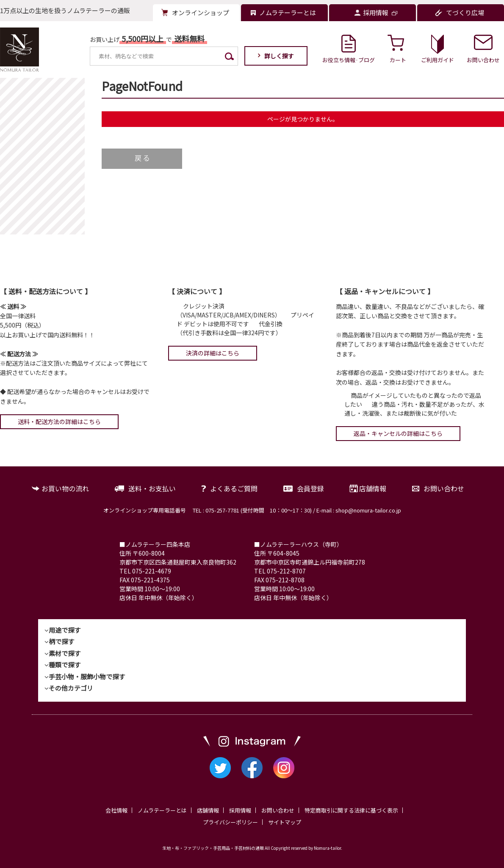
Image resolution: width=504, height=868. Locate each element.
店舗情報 (373, 488)
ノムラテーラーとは (162, 810)
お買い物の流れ (65, 488)
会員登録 (310, 488)
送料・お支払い (152, 488)
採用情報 (240, 810)
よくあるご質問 (234, 488)
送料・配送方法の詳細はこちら (59, 422)
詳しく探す (279, 56)
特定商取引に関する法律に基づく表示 (351, 810)
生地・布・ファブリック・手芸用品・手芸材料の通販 (213, 848)
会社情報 (116, 810)
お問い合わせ (444, 488)
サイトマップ (285, 822)
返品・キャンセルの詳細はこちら (398, 433)
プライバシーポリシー (230, 822)
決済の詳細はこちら (213, 353)
